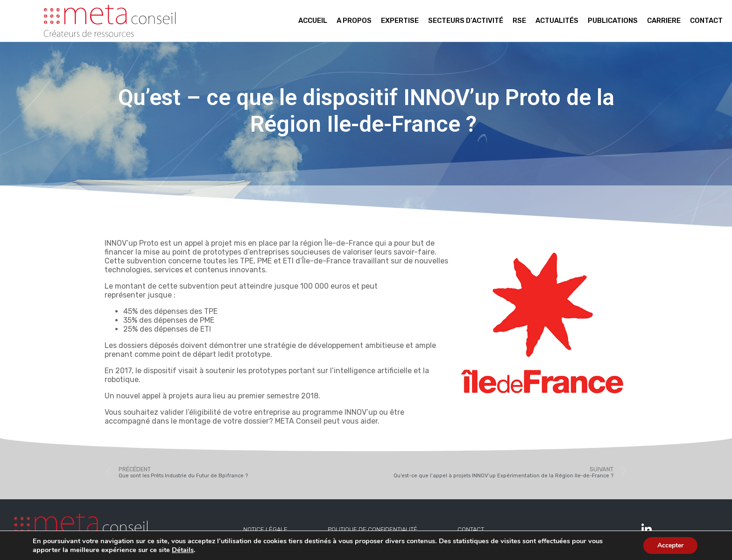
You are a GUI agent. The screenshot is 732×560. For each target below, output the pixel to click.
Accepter (670, 545)
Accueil (313, 21)
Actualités (557, 21)
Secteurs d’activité (466, 21)
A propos (354, 21)
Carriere (664, 21)
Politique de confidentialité (373, 529)
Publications (613, 21)
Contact (706, 21)
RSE (519, 21)
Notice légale (265, 529)
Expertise (400, 21)
